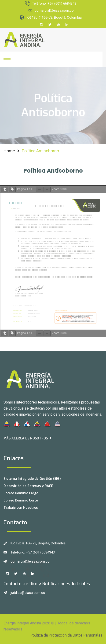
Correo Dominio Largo (21, 493)
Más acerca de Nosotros (27, 438)
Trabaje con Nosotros (21, 508)
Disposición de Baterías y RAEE (28, 486)
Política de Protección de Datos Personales (67, 635)
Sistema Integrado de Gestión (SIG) (32, 479)
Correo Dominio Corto (21, 500)
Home (9, 151)
